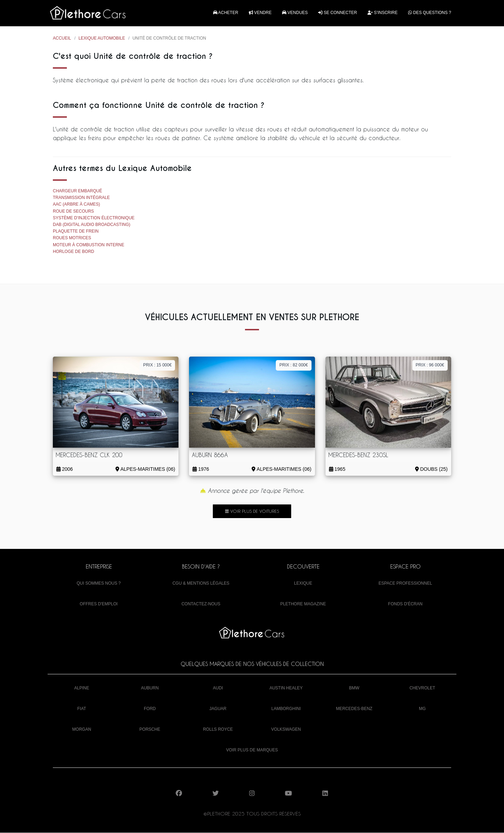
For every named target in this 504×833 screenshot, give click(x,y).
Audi (218, 688)
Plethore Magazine (303, 604)
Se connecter (338, 13)
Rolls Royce (218, 730)
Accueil (62, 39)
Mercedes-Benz (354, 709)
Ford (150, 709)
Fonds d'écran (405, 604)
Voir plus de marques (252, 751)
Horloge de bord (73, 252)
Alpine (82, 688)
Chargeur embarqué (78, 192)
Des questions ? (430, 13)
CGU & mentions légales (201, 584)
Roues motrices (72, 239)
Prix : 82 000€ (293, 366)
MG (422, 709)
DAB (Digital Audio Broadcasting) (92, 225)
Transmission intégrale (81, 198)
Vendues (295, 13)
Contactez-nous (201, 604)
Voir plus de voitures (252, 511)
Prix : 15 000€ (157, 366)
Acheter (226, 13)
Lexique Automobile (102, 39)
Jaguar (218, 709)
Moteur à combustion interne (89, 245)
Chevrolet (422, 688)
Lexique (303, 584)
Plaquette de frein (76, 232)
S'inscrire (383, 13)
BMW (354, 688)
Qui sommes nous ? (99, 584)
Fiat (82, 709)
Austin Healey (286, 688)
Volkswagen (286, 730)
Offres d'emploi (99, 604)
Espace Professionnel (405, 584)
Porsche (150, 730)
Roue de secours (73, 212)
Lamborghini (286, 709)
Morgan (82, 730)
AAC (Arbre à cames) (76, 205)
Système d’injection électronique (94, 218)
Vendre (260, 13)
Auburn (150, 688)
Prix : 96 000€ (430, 366)
